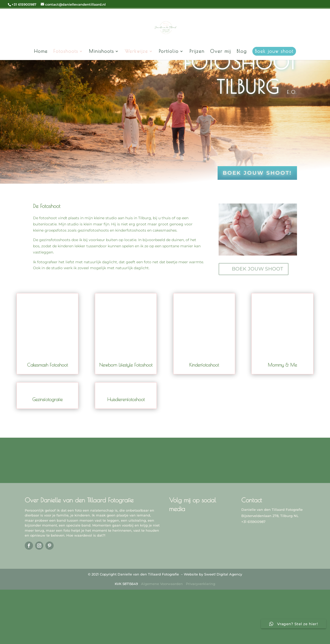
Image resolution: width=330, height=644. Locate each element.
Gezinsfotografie (47, 400)
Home (41, 52)
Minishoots (101, 52)
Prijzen (197, 52)
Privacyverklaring (201, 584)
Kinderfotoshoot (204, 365)
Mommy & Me (282, 365)
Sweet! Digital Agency (223, 574)
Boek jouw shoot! (257, 173)
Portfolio (169, 52)
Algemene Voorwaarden (162, 584)
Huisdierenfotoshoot (126, 400)
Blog (242, 52)
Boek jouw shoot (274, 51)
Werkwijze (136, 52)
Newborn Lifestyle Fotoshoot (126, 365)
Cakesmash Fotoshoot (47, 365)
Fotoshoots (66, 52)
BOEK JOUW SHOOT (257, 269)
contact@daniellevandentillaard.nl (271, 528)
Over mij (221, 52)
